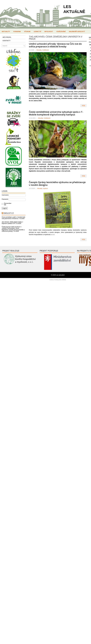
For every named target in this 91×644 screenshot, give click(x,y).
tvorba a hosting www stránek (58, 280)
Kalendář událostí (77, 31)
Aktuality (6, 31)
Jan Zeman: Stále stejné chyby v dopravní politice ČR (12, 223)
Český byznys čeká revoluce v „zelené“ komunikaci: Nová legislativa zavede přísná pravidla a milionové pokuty (13, 229)
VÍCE (83, 106)
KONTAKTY (7, 41)
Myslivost (49, 31)
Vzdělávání (61, 31)
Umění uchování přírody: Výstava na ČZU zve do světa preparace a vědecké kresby (55, 45)
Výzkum (27, 31)
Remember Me (7, 204)
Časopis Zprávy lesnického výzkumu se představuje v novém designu (57, 184)
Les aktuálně (60, 275)
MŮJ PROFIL (7, 37)
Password (5, 199)
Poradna (17, 31)
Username (5, 195)
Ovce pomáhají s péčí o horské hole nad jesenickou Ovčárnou (13, 218)
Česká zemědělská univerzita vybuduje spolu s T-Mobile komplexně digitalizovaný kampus (56, 113)
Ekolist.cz (9, 213)
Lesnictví (37, 31)
